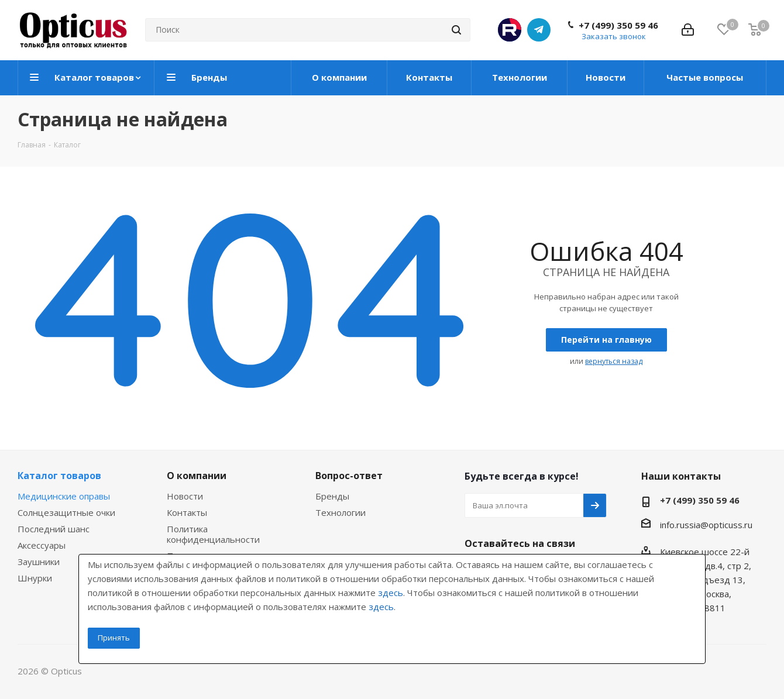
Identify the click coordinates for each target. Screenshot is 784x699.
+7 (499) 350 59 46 (618, 25)
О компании (197, 476)
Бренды (332, 496)
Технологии (341, 512)
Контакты (187, 512)
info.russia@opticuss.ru (706, 525)
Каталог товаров (59, 476)
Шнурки (35, 578)
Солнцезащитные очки (66, 512)
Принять (114, 638)
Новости (185, 496)
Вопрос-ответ (349, 476)
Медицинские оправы (64, 496)
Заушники (39, 562)
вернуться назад (614, 361)
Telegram (539, 30)
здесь (391, 593)
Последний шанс (54, 529)
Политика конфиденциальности (213, 534)
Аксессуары (42, 545)
